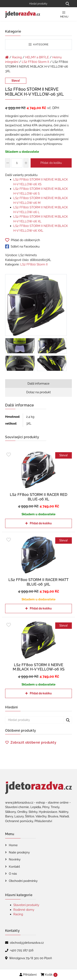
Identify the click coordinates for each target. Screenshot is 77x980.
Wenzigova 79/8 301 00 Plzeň (30, 958)
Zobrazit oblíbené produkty (33, 742)
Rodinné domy (24, 910)
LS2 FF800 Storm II (35, 62)
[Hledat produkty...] (67, 4)
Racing (17, 57)
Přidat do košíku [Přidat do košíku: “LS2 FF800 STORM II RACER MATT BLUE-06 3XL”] (41, 608)
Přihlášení (28, 975)
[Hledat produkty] (45, 4)
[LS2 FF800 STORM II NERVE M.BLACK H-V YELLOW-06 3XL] (36, 306)
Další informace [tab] (38, 384)
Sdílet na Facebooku (22, 246)
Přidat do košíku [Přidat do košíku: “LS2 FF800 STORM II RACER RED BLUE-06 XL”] (41, 523)
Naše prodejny (19, 852)
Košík (49, 975)
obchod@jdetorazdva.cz (27, 943)
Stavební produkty (26, 905)
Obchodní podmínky (23, 881)
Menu (64, 15)
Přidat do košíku (51, 163)
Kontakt (14, 867)
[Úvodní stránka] (7, 57)
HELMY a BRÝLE (37, 57)
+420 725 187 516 (22, 950)
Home (13, 845)
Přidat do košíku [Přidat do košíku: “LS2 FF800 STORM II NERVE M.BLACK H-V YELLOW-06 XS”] (41, 693)
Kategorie (39, 44)
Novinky (15, 859)
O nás (13, 874)
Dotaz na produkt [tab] (38, 392)
